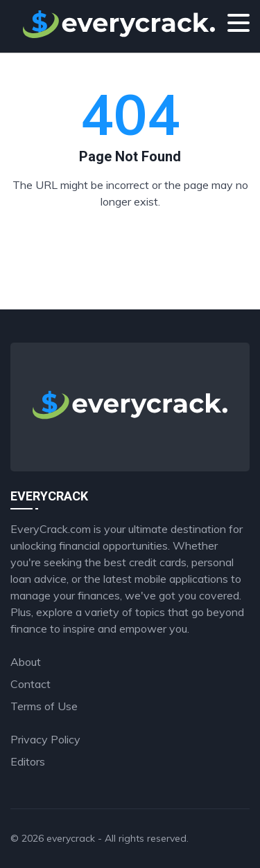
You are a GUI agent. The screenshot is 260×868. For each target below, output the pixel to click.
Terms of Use (44, 706)
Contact (31, 684)
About (26, 662)
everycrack (71, 838)
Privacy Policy (45, 739)
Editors (28, 761)
